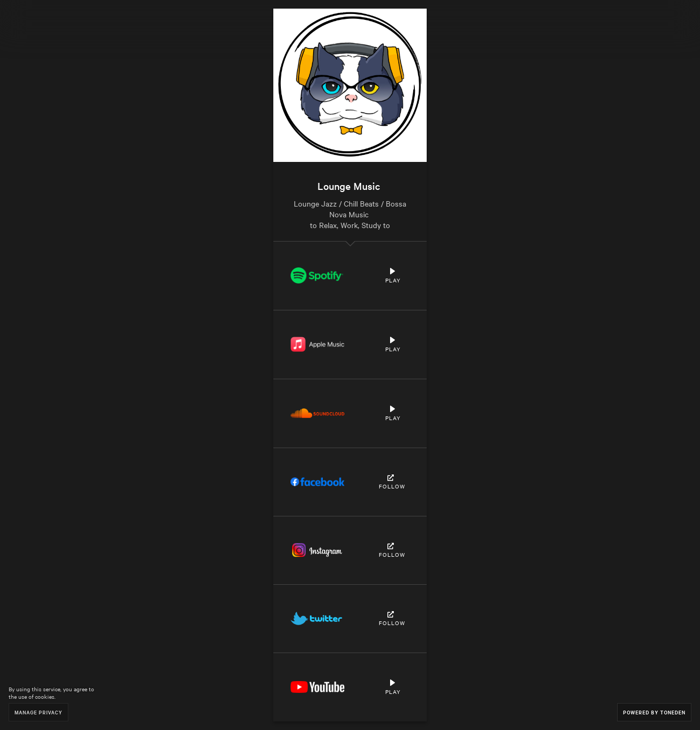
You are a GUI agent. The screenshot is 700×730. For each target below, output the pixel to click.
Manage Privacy (38, 712)
